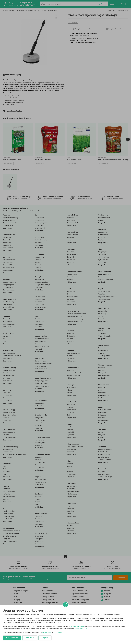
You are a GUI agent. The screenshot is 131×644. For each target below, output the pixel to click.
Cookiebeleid (58, 633)
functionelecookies (81, 629)
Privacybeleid (47, 633)
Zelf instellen (30, 638)
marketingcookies (78, 626)
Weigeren (45, 638)
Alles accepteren (12, 638)
